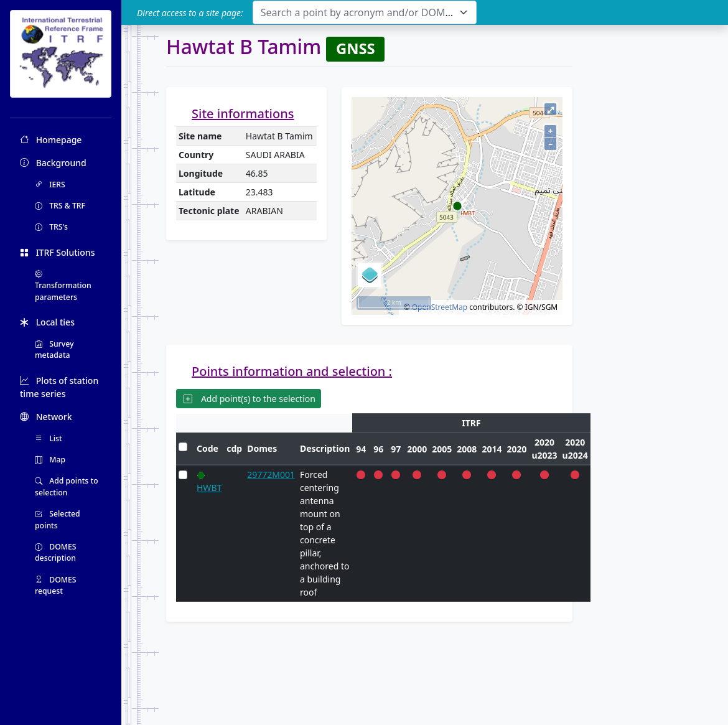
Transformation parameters (63, 286)
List (49, 438)
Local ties (47, 322)
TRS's (51, 227)
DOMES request (56, 585)
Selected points (58, 519)
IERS (50, 185)
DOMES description (56, 552)
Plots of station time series (59, 387)
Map (50, 460)
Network (46, 417)
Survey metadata (54, 349)
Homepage (51, 140)
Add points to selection (67, 486)
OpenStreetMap (440, 307)
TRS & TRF (60, 206)
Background (53, 163)
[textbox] (357, 12)
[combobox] (365, 12)
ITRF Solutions (57, 252)
